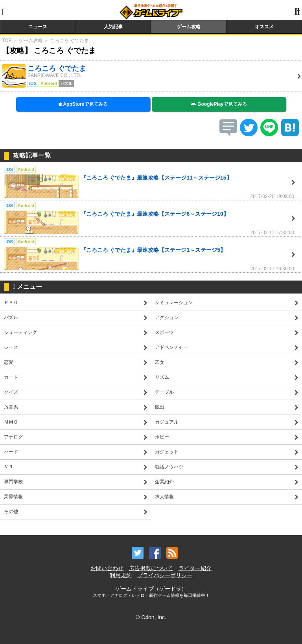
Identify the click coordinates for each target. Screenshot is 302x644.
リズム (162, 377)
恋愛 (9, 362)
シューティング (20, 332)
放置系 (11, 407)
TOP (7, 40)
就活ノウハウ (169, 467)
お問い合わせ (107, 568)
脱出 (160, 407)
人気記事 (113, 27)
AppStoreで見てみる (83, 104)
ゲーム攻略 (189, 27)
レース (11, 347)
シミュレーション (174, 303)
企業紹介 (164, 482)
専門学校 (13, 482)
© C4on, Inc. (151, 617)
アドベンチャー (171, 347)
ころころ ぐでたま (69, 40)
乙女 (160, 362)
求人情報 (164, 497)
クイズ (11, 392)
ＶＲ (9, 467)
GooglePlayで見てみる (219, 104)
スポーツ (164, 332)
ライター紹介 (195, 568)
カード (11, 377)
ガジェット (167, 452)
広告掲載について (151, 568)
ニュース (38, 27)
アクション (167, 317)
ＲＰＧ (11, 303)
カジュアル (167, 422)
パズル (11, 317)
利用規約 (121, 575)
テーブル (164, 392)
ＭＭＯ (11, 422)
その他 (11, 512)
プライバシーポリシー (165, 575)
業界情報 (13, 497)
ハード (11, 452)
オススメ (264, 27)
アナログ (13, 437)
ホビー (162, 437)
